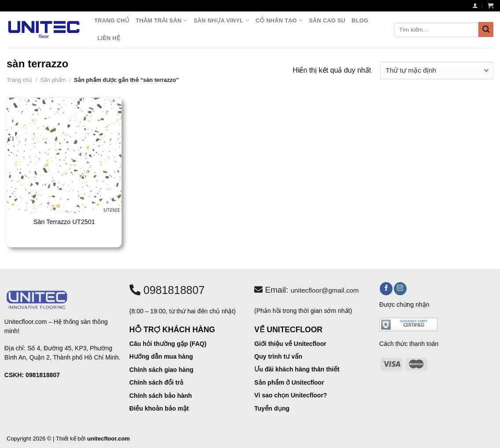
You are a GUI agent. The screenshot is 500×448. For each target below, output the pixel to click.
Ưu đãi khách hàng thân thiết (297, 369)
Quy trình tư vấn (278, 356)
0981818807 (167, 290)
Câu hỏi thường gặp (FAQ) (168, 344)
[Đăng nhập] (475, 6)
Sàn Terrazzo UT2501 (64, 222)
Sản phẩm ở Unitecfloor (289, 382)
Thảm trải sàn (162, 20)
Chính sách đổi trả (157, 382)
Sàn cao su (327, 20)
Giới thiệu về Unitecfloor (290, 344)
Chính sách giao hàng (161, 370)
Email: (306, 290)
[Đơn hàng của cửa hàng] (437, 71)
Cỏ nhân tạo (279, 20)
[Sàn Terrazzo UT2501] (64, 155)
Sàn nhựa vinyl (222, 20)
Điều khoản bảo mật (159, 408)
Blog (360, 20)
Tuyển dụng (272, 408)
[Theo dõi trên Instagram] (400, 289)
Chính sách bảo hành (161, 396)
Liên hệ (109, 38)
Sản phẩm (53, 80)
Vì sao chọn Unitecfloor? (291, 395)
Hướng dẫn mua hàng (161, 356)
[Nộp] (486, 29)
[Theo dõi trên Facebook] (386, 289)
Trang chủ (112, 20)
